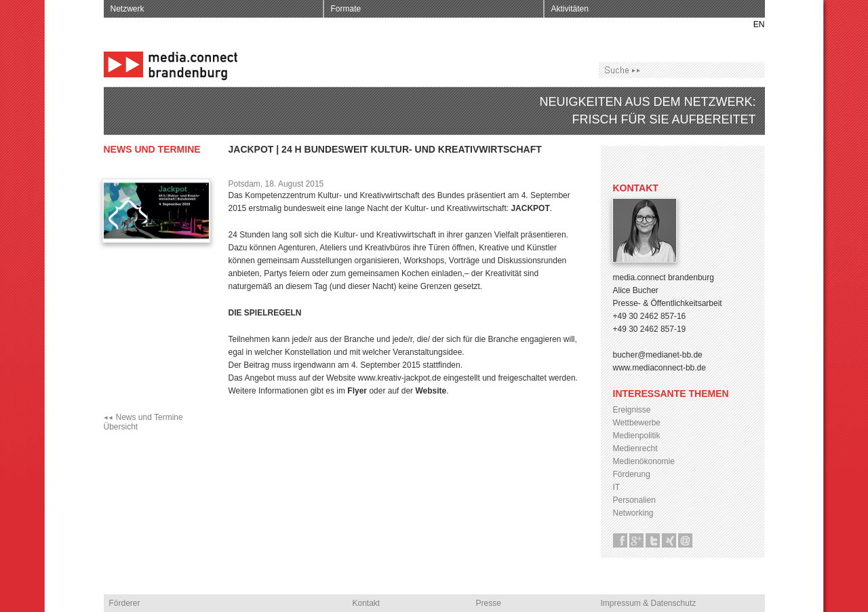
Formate (346, 9)
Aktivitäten (570, 9)
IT (617, 487)
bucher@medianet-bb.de (658, 355)
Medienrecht (635, 448)
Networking (633, 513)
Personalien (634, 500)
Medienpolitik (637, 436)
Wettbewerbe (637, 423)
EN (759, 24)
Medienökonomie (644, 461)
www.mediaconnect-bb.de (659, 368)
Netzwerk (127, 9)
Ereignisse (632, 410)
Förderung (632, 474)
